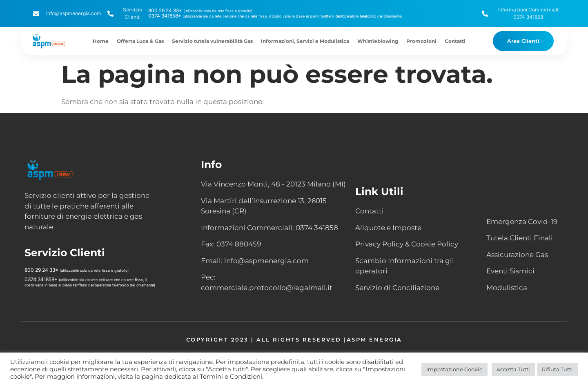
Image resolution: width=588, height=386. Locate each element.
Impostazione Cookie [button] (454, 369)
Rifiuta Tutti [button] (557, 369)
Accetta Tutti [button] (513, 369)
